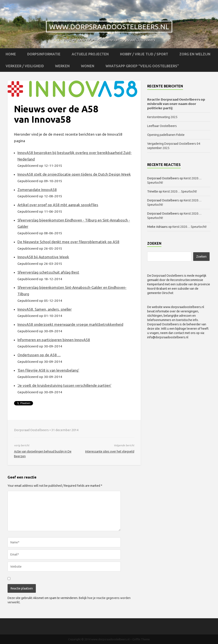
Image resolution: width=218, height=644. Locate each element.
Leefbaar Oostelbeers (162, 126)
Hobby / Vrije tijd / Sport (144, 54)
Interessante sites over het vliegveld (110, 451)
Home (11, 54)
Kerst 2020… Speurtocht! (180, 191)
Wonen (88, 66)
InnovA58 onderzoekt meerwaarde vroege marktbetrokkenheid (70, 324)
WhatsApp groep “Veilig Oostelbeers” (142, 66)
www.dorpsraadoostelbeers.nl (109, 27)
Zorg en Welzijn (195, 54)
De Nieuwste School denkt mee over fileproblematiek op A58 (68, 242)
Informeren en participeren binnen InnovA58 (54, 340)
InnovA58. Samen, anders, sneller (45, 309)
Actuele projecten (90, 54)
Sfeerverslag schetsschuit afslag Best (48, 272)
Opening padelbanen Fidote (166, 135)
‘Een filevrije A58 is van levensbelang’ (48, 370)
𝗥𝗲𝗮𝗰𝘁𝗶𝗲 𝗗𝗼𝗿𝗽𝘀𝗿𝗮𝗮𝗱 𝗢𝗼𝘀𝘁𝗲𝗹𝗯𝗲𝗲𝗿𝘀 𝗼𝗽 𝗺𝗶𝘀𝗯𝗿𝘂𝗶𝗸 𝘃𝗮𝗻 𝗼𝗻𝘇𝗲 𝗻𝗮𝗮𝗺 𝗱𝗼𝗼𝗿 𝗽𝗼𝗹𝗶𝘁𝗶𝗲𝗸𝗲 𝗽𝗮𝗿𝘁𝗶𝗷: (176, 104)
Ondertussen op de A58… (39, 355)
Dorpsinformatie (44, 54)
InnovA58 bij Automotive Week (43, 257)
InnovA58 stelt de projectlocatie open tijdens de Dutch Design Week (74, 174)
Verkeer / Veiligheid (25, 66)
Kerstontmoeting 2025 (162, 117)
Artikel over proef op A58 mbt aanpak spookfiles (58, 205)
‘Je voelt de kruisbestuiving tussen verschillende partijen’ (64, 385)
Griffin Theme (141, 639)
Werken (62, 66)
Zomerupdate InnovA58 (37, 190)
